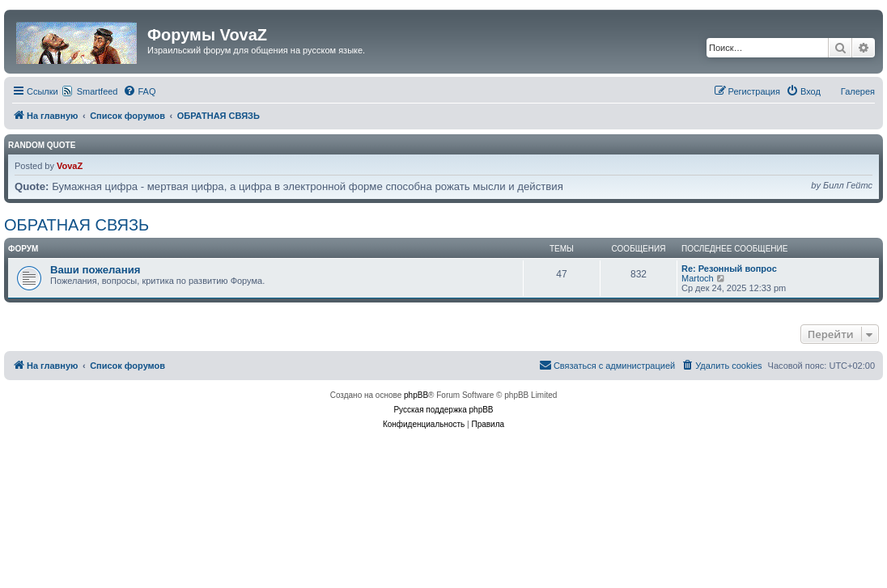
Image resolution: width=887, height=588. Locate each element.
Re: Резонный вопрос (729, 269)
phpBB (416, 395)
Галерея (858, 91)
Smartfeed (98, 91)
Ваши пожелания (95, 270)
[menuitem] (139, 91)
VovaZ (70, 166)
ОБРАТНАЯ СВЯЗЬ (76, 225)
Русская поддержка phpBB (443, 410)
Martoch (698, 278)
